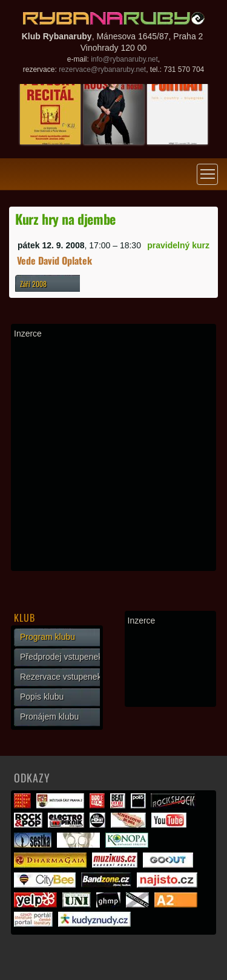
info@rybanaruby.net (124, 59)
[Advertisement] (113, 455)
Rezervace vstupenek (61, 677)
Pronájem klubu (49, 717)
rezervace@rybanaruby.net (102, 69)
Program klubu (48, 637)
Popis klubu (42, 697)
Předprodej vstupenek (61, 657)
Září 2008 (33, 284)
